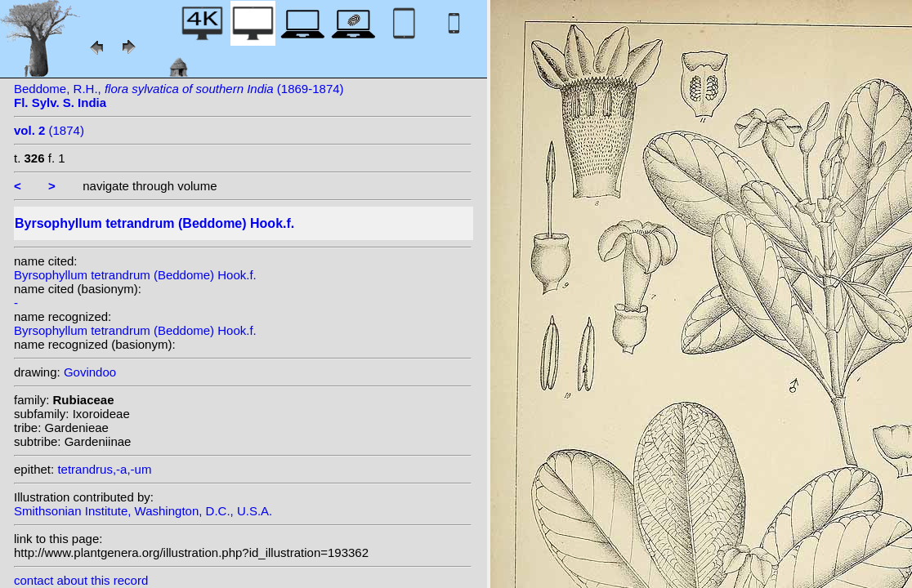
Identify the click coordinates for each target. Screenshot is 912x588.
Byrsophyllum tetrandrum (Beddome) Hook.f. (135, 275)
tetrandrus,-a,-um (104, 469)
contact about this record (81, 580)
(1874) (49, 130)
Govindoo (90, 372)
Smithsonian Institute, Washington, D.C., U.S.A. (143, 511)
